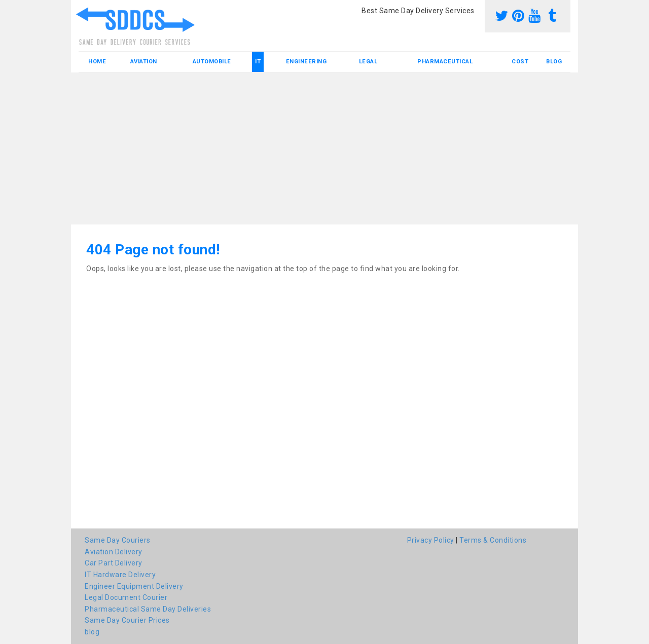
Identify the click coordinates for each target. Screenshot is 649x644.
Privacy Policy (431, 540)
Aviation (144, 62)
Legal (368, 62)
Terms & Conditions (493, 540)
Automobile (212, 62)
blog (554, 62)
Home (97, 62)
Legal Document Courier (126, 597)
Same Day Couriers (118, 540)
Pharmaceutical (445, 62)
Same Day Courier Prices (127, 620)
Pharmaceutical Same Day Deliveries (148, 609)
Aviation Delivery (114, 552)
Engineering (307, 62)
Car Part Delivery (114, 563)
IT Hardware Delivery (120, 575)
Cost (520, 62)
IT (258, 62)
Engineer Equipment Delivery (134, 586)
